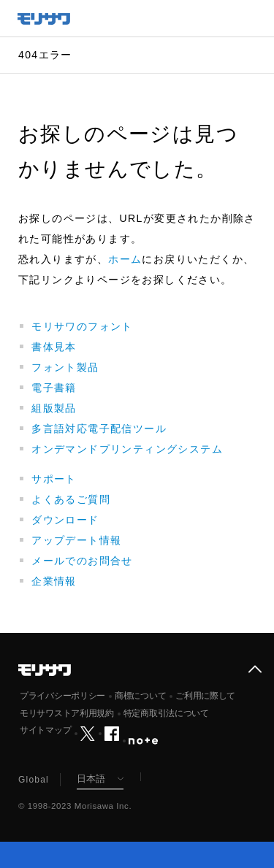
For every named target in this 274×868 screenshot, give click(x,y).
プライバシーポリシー (62, 696)
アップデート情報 (76, 540)
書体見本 (54, 347)
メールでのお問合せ (82, 561)
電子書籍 (54, 388)
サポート (54, 479)
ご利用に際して (205, 696)
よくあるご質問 (71, 499)
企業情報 (54, 581)
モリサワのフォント (82, 326)
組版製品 (54, 408)
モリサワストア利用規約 (67, 713)
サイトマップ (45, 730)
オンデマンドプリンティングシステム (127, 449)
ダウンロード (65, 520)
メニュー (256, 18)
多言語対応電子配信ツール (99, 429)
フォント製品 (65, 367)
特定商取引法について (166, 713)
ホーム (125, 259)
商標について (140, 696)
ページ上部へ (255, 669)
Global (34, 780)
